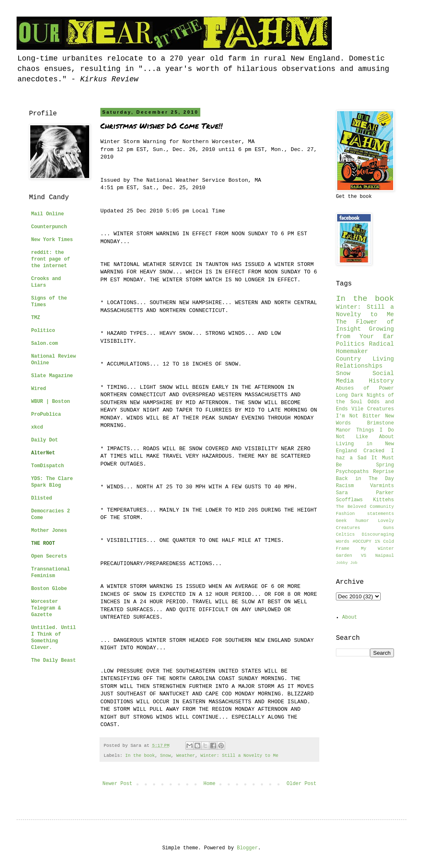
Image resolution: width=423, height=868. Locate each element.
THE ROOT (43, 544)
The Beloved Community (365, 507)
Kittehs (384, 500)
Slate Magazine (52, 376)
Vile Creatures (373, 409)
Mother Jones (49, 531)
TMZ (36, 318)
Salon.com (45, 344)
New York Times (52, 240)
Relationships (359, 366)
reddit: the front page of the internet (51, 259)
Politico (43, 331)
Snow (165, 756)
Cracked (374, 451)
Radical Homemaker (365, 348)
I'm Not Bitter (358, 416)
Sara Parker (365, 493)
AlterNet (43, 453)
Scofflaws (349, 500)
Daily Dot (45, 440)
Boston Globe (49, 589)
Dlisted (41, 498)
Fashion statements (365, 514)
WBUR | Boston (51, 402)
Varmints (382, 486)
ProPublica (46, 414)
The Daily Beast (53, 661)
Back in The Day (365, 479)
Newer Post (117, 784)
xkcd (37, 427)
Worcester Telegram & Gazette (46, 608)
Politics (350, 344)
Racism (345, 486)
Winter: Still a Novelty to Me (239, 756)
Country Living (365, 359)
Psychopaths (352, 472)
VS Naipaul (377, 556)
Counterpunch (49, 227)
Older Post (301, 784)
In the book (140, 756)
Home (210, 784)
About (350, 617)
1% (377, 541)
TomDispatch (47, 466)
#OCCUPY (362, 541)
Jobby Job (347, 563)
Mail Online (47, 214)
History (382, 381)
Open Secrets (49, 556)
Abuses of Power (365, 388)
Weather (186, 756)
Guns (389, 528)
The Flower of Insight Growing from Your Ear (365, 329)
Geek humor (352, 521)
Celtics (345, 534)
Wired (39, 389)
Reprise (384, 472)
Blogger (247, 848)
